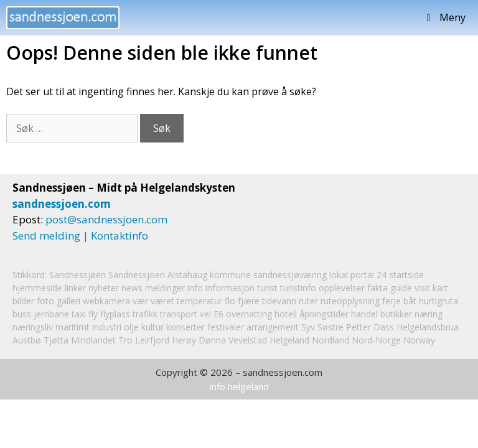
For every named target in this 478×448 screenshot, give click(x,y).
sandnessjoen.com (62, 204)
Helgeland (289, 340)
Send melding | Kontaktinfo (80, 236)
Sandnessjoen (137, 275)
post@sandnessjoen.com (106, 219)
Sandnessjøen (77, 275)
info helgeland (239, 386)
